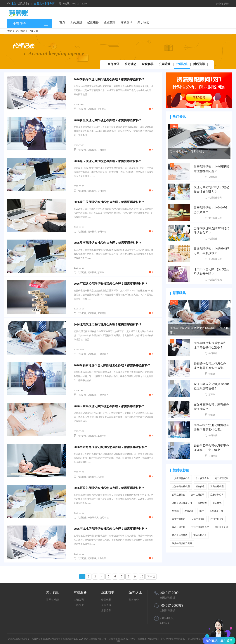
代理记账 (182, 64)
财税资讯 (126, 22)
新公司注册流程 (180, 535)
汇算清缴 (102, 313)
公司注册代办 (179, 495)
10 (142, 576)
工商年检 (102, 436)
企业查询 (106, 605)
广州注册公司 (217, 519)
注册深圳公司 (217, 495)
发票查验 (202, 503)
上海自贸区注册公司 (182, 503)
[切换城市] (23, 4)
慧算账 (212, 374)
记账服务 (93, 22)
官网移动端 (53, 600)
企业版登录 (222, 4)
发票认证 (189, 511)
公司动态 (131, 64)
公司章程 (213, 353)
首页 (62, 22)
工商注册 (76, 22)
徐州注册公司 (179, 519)
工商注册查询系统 (200, 527)
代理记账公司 (215, 198)
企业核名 (110, 22)
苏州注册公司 (216, 511)
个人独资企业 (202, 478)
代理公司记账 (215, 280)
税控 (202, 511)
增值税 (175, 511)
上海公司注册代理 (181, 487)
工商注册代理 (217, 487)
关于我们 (143, 22)
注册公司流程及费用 (182, 543)
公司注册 (165, 64)
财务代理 (200, 487)
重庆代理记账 (215, 218)
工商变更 (79, 605)
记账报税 (213, 177)
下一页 (151, 576)
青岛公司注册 (179, 527)
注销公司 (79, 600)
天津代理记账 (215, 259)
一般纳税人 (103, 354)
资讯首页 (20, 31)
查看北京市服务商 (44, 4)
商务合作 (134, 600)
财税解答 (148, 64)
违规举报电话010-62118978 (122, 639)
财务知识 (102, 109)
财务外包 (217, 503)
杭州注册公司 (221, 527)
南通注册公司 (200, 535)
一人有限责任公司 (181, 478)
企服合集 (106, 610)
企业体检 (106, 600)
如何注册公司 (198, 495)
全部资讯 (113, 64)
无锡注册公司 (198, 519)
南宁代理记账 (221, 478)
